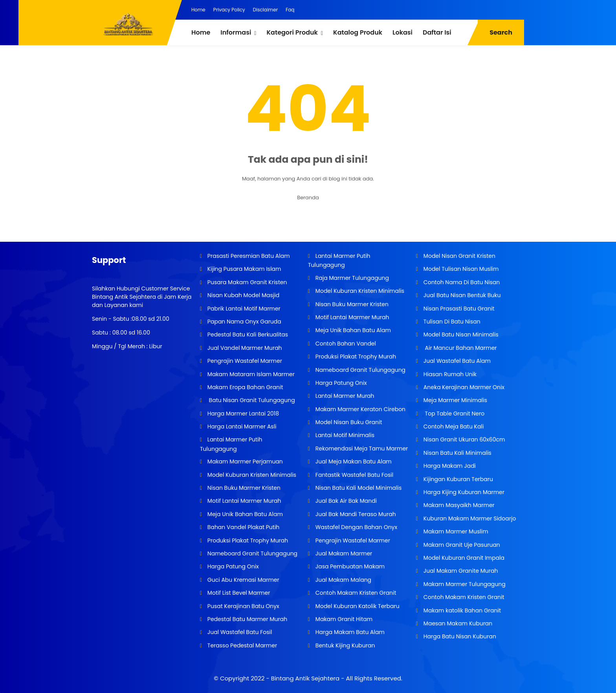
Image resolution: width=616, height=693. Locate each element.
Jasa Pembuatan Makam (349, 566)
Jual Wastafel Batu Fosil (239, 632)
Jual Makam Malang (343, 580)
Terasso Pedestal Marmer (241, 645)
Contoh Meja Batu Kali (453, 426)
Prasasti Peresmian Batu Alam (248, 256)
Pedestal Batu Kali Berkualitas (247, 335)
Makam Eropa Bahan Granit (244, 387)
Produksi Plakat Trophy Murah (247, 540)
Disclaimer (265, 10)
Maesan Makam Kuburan (457, 623)
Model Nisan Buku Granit (348, 422)
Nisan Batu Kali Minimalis (457, 453)
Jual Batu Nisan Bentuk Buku (461, 295)
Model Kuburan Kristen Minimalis (251, 475)
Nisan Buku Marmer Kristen (243, 488)
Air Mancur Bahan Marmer (459, 348)
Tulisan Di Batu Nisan (451, 322)
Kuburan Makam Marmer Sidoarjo (469, 518)
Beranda (308, 198)
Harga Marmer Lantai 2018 (242, 414)
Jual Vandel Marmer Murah (244, 348)
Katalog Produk (358, 32)
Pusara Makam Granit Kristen (246, 282)
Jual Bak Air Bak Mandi (345, 501)
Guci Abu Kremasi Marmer (243, 580)
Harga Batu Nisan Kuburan (459, 636)
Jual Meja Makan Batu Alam (353, 461)
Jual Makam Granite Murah (460, 571)
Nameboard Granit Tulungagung (252, 553)
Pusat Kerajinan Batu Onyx (243, 606)
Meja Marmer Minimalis (455, 400)
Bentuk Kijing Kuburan (344, 645)
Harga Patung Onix (232, 566)
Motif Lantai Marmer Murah (243, 501)
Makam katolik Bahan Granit (461, 610)
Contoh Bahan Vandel (345, 344)
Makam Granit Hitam (343, 619)
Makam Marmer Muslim (455, 531)
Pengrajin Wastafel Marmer (244, 361)
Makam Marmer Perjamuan (244, 461)
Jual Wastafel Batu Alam (456, 361)
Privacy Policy (229, 10)
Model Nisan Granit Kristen (459, 256)
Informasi (236, 32)
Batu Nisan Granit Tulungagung (250, 400)
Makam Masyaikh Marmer (458, 505)
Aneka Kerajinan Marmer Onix (463, 387)
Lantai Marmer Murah (344, 396)
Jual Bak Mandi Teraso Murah (355, 514)
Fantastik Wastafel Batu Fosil (354, 475)
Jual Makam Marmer (343, 553)
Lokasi (402, 32)
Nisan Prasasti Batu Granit (458, 309)
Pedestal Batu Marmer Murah (247, 619)
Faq (290, 10)
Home (198, 10)
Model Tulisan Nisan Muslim (460, 269)
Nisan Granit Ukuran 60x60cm (463, 439)
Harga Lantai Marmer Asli (241, 426)
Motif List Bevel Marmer (238, 593)
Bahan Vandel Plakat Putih (243, 527)
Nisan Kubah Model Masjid (243, 295)
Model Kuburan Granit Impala (463, 558)
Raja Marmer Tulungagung (351, 278)
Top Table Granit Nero (453, 414)
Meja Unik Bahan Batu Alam (244, 514)
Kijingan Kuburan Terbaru (457, 479)
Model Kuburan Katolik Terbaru (357, 606)
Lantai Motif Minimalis (344, 435)
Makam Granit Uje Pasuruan (461, 545)
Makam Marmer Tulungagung (464, 584)
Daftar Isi (437, 32)
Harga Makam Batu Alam (349, 632)
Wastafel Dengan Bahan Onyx (356, 527)
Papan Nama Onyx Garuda (244, 322)
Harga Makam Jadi (449, 466)
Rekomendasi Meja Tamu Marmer (361, 449)
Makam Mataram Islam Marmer (250, 374)
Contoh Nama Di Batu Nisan (461, 282)
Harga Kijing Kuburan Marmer (463, 492)
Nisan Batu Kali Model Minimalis (358, 488)
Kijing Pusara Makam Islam (243, 269)
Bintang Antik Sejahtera (305, 678)
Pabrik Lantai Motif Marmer (243, 309)
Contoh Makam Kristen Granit (355, 593)
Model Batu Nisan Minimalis (460, 335)
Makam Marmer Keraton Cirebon (360, 409)
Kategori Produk (292, 32)
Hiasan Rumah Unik (449, 374)
